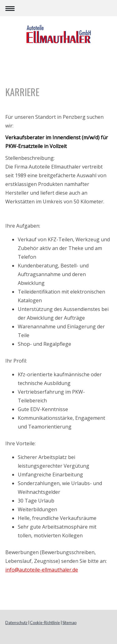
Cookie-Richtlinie (45, 623)
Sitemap (69, 623)
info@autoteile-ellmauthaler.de (42, 570)
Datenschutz (16, 623)
